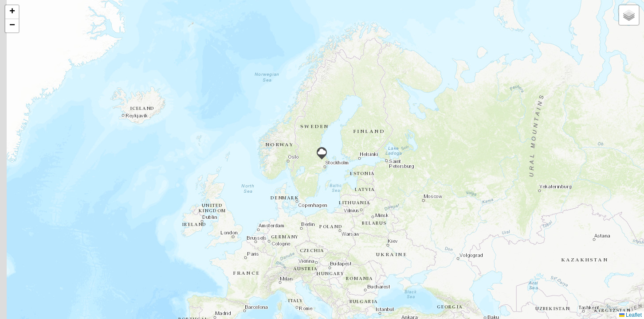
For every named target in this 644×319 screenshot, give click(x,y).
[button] (322, 153)
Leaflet (630, 315)
